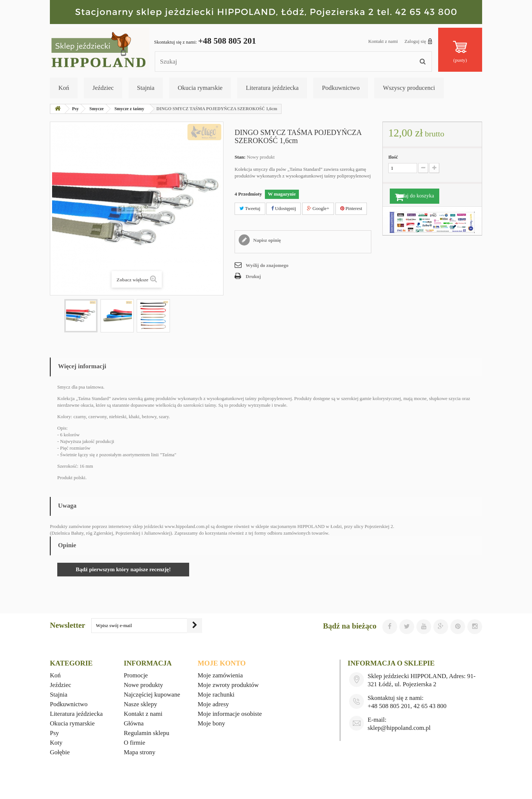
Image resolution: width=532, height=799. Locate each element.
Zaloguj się (418, 41)
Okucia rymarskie (200, 88)
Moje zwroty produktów (228, 685)
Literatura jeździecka (272, 88)
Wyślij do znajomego (267, 265)
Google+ (318, 208)
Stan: (240, 157)
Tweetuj (250, 208)
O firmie (134, 743)
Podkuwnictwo (341, 88)
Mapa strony (139, 752)
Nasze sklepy (140, 704)
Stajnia (146, 88)
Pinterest (351, 208)
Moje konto (222, 663)
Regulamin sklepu (146, 733)
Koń (64, 88)
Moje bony (211, 723)
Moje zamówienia (220, 675)
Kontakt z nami (383, 41)
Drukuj (253, 276)
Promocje (136, 675)
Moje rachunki (216, 695)
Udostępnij (284, 208)
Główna (134, 723)
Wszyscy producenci (409, 88)
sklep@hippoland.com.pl (399, 728)
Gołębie (60, 752)
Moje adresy (213, 704)
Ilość (393, 157)
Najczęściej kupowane (152, 695)
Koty (56, 743)
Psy (54, 733)
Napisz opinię (266, 240)
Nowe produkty (143, 685)
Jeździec (103, 88)
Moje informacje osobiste (230, 714)
